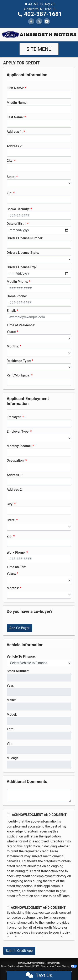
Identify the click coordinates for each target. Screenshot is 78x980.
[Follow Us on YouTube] (47, 21)
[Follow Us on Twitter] (39, 21)
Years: (11, 332)
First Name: (15, 88)
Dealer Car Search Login (12, 966)
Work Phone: (16, 552)
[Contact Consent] (8, 908)
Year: (10, 685)
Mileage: (13, 758)
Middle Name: (17, 103)
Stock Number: (18, 671)
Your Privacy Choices (63, 966)
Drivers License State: (23, 253)
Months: (13, 346)
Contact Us (40, 963)
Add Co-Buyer (19, 628)
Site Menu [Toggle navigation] (39, 49)
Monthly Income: (19, 446)
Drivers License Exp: (22, 267)
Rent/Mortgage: (18, 375)
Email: (11, 311)
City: (10, 161)
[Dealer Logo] (39, 34)
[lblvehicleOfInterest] (39, 663)
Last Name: (15, 117)
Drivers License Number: (25, 238)
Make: (11, 700)
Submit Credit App (19, 951)
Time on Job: (16, 567)
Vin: (10, 743)
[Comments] (39, 796)
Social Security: (18, 209)
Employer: (14, 417)
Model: (12, 714)
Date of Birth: (16, 224)
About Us (30, 963)
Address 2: (15, 146)
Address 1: (15, 132)
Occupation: (16, 460)
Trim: (11, 729)
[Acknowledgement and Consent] (8, 815)
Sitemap (44, 966)
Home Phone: (17, 296)
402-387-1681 (43, 14)
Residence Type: (19, 361)
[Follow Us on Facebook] (31, 21)
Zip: (9, 193)
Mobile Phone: (17, 282)
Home (21, 963)
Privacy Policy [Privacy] (53, 963)
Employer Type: (18, 431)
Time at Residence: (21, 325)
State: (11, 177)
